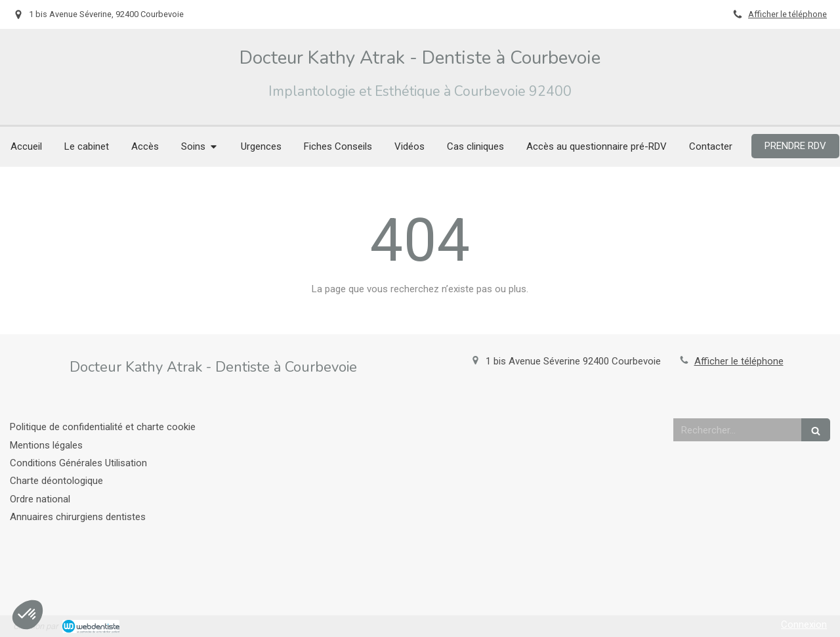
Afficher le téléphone (787, 14)
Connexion (804, 625)
